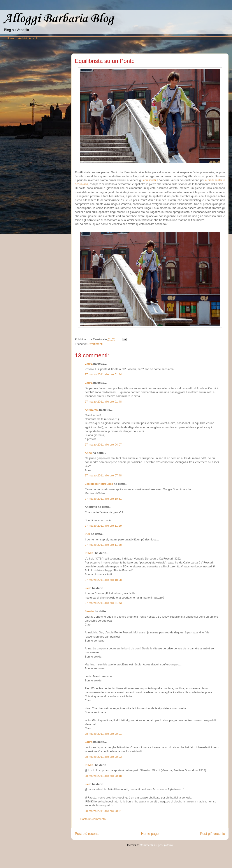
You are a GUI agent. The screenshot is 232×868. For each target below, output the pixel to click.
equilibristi (149, 180)
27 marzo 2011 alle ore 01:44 (103, 374)
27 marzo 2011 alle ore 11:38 (103, 545)
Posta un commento (93, 819)
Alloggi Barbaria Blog (59, 19)
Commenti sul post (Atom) (156, 845)
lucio (88, 588)
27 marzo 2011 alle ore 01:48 (103, 402)
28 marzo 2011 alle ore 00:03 (103, 757)
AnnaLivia (91, 410)
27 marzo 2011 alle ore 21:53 (103, 603)
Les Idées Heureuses (99, 484)
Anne (88, 453)
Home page (150, 834)
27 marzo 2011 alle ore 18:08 (103, 580)
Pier (87, 534)
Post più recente (87, 834)
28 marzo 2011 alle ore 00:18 (103, 776)
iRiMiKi (90, 553)
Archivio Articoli (28, 38)
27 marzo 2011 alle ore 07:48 (103, 475)
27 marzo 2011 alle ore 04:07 (103, 445)
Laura (89, 364)
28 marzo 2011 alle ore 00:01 (103, 734)
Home (11, 38)
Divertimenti (95, 344)
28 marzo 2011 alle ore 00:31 (103, 811)
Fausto (89, 611)
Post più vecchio (213, 834)
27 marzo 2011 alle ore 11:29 (103, 526)
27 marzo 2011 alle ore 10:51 (103, 499)
